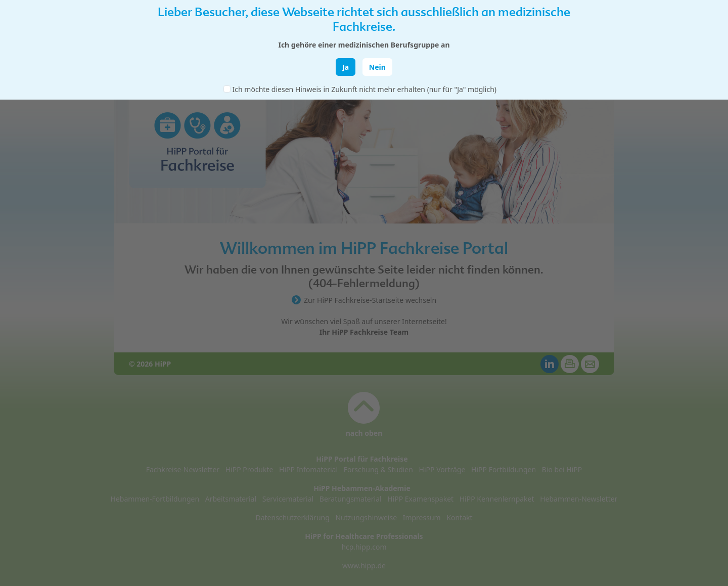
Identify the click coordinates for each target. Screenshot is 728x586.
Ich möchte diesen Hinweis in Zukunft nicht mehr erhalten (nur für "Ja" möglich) (365, 89)
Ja (346, 67)
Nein (377, 67)
